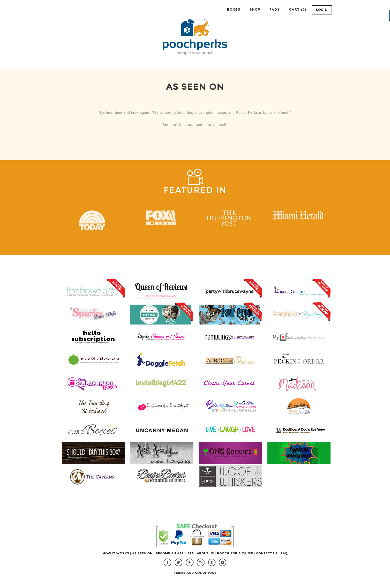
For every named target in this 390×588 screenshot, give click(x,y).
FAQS (275, 10)
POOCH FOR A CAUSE (235, 553)
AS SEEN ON (143, 553)
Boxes (234, 10)
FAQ (284, 553)
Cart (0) (298, 10)
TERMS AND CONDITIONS (195, 573)
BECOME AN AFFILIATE (175, 553)
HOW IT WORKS (116, 553)
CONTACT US (267, 553)
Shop (255, 10)
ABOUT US (206, 553)
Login (322, 10)
